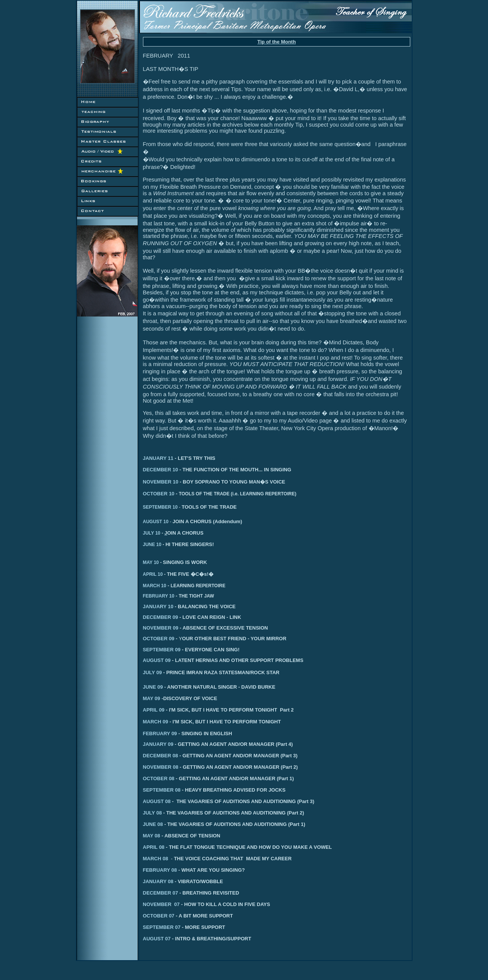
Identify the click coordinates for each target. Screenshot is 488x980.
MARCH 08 (159, 859)
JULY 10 (154, 533)
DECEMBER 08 (161, 756)
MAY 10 (153, 562)
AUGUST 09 (157, 660)
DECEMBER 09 (161, 617)
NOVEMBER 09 (161, 628)
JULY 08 (153, 813)
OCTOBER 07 (176, 916)
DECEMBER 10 (161, 470)
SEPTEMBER (157, 507)
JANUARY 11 (158, 458)
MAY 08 (152, 836)
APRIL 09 (154, 710)
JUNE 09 (155, 687)
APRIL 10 (155, 574)
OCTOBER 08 (159, 778)
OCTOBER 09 (159, 639)
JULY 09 (152, 672)
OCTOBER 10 (159, 494)
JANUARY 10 (158, 606)
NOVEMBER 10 (161, 482)
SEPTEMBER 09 (162, 650)
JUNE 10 (154, 545)
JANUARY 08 (161, 881)
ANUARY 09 (160, 744)
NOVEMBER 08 (161, 767)
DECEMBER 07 (163, 893)
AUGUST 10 (156, 522)
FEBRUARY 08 (193, 870)
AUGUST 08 (157, 801)
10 (174, 507)
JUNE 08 (154, 824)
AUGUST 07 (159, 939)
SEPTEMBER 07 (184, 927)
